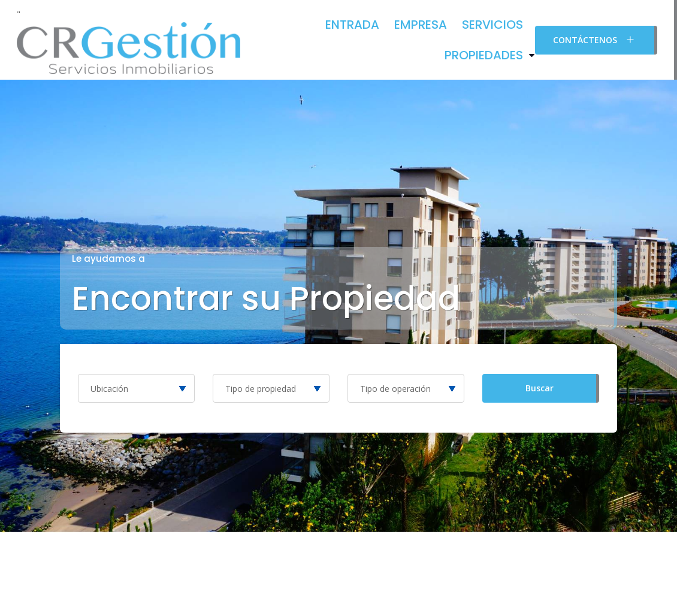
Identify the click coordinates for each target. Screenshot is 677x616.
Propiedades (484, 55)
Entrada (352, 25)
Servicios (492, 25)
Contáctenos (595, 40)
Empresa (421, 25)
